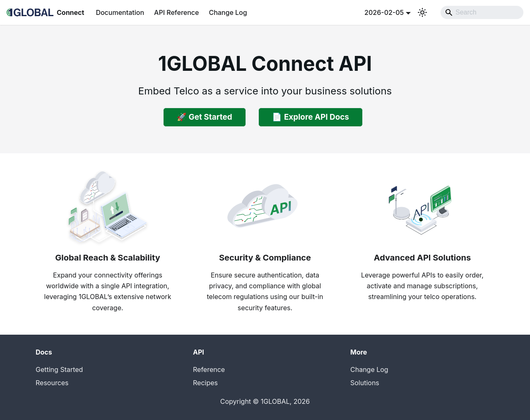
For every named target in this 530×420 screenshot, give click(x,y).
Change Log (228, 12)
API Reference (176, 12)
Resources (52, 383)
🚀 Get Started (205, 117)
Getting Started (59, 369)
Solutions (365, 383)
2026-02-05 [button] (384, 12)
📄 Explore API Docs (311, 117)
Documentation (120, 12)
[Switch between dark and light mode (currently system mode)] (422, 12)
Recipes (205, 383)
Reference (209, 369)
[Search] (482, 12)
